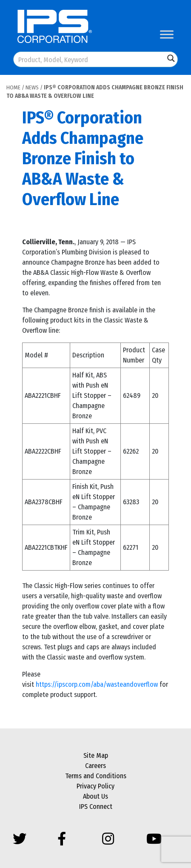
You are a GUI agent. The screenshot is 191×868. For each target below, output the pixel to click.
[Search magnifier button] (171, 58)
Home (13, 87)
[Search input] (90, 59)
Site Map (96, 755)
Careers (95, 766)
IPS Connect (96, 807)
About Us (95, 796)
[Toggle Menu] (167, 34)
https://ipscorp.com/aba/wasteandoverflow (97, 684)
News (32, 87)
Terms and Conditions (96, 776)
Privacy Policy (95, 786)
